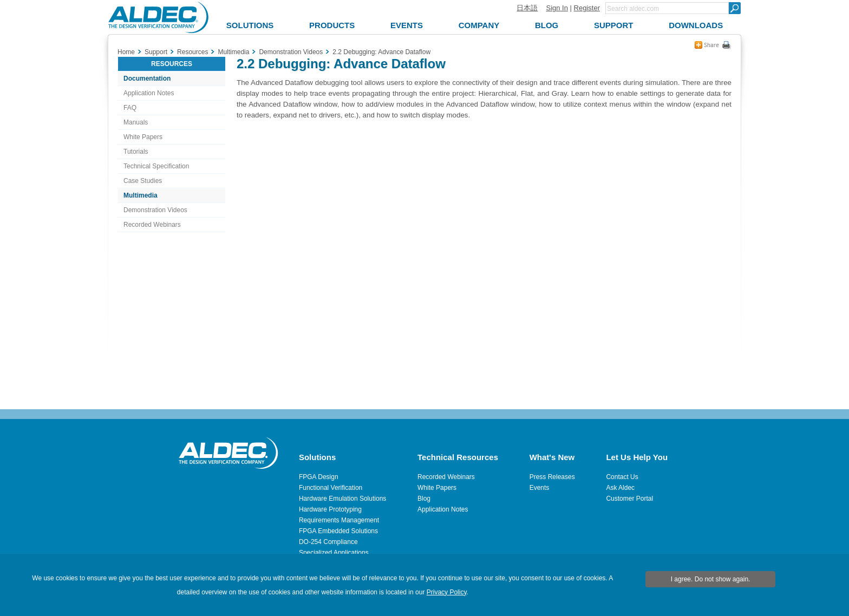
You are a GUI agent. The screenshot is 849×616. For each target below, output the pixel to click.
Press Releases (552, 477)
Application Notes (149, 93)
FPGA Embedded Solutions (338, 531)
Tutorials (136, 152)
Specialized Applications (334, 553)
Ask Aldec (620, 488)
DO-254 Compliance (328, 542)
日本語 (527, 8)
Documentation (147, 78)
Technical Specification (156, 166)
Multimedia (141, 195)
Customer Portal (629, 499)
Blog (424, 499)
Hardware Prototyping (330, 509)
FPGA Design (319, 477)
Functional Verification (331, 488)
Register (587, 8)
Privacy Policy (447, 592)
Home (126, 52)
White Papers (143, 137)
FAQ (130, 108)
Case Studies (143, 181)
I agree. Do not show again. (711, 579)
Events (540, 488)
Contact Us (622, 477)
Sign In (557, 8)
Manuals (136, 122)
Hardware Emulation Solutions (342, 499)
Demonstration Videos (155, 210)
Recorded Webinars (152, 225)
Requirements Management (339, 520)
